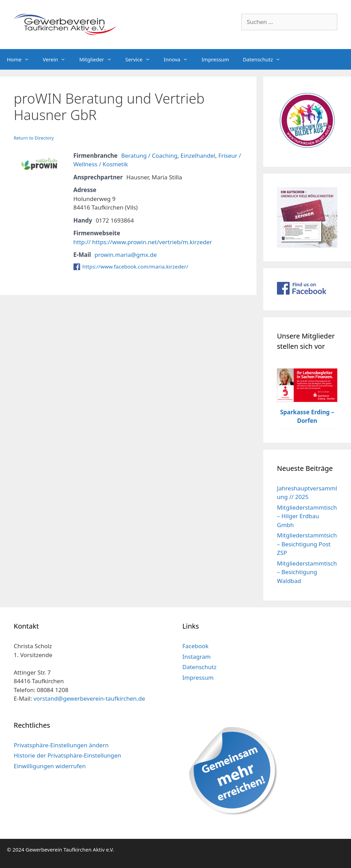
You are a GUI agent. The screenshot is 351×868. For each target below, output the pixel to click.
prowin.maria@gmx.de (126, 255)
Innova (179, 59)
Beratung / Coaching (149, 156)
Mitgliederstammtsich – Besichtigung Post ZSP (307, 544)
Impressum (215, 59)
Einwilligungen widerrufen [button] (50, 766)
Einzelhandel (198, 156)
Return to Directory (34, 138)
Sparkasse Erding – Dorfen (307, 417)
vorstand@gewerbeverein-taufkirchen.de (89, 698)
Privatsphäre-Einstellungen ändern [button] (61, 745)
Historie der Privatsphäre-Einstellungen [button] (67, 755)
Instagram (197, 657)
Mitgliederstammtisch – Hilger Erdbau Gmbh (307, 516)
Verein (58, 59)
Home (21, 59)
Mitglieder (99, 59)
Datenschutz (265, 59)
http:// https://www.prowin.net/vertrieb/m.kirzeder (143, 242)
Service (141, 59)
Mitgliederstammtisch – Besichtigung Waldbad (307, 572)
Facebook (195, 646)
